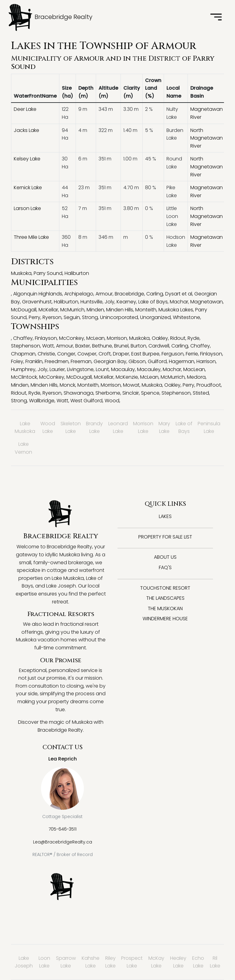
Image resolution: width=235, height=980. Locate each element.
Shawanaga (78, 393)
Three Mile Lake (31, 237)
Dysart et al (179, 294)
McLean (95, 338)
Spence (150, 393)
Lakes (165, 516)
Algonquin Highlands (38, 294)
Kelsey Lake (27, 159)
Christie (46, 354)
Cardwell (159, 346)
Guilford (157, 361)
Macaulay (123, 369)
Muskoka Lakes (176, 310)
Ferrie (192, 354)
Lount (102, 369)
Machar (179, 302)
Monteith (146, 310)
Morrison (117, 338)
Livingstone (80, 369)
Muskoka (21, 273)
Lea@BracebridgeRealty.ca (63, 842)
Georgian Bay (110, 361)
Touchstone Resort (165, 588)
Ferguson (173, 354)
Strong (90, 317)
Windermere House (165, 619)
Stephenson (26, 346)
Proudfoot (209, 385)
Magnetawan (207, 302)
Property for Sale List (165, 537)
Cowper (87, 354)
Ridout (178, 338)
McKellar (48, 310)
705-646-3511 (63, 829)
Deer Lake (25, 109)
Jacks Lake (26, 130)
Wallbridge (42, 401)
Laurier (57, 369)
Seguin (72, 317)
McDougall (24, 310)
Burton (138, 346)
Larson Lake (27, 208)
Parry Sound (48, 273)
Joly (110, 302)
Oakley (160, 338)
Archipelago (79, 294)
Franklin (34, 361)
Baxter (83, 346)
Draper (121, 354)
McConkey (72, 338)
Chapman (23, 354)
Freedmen (57, 361)
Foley (17, 361)
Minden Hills (120, 310)
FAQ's (165, 567)
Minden (95, 310)
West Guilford (86, 401)
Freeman (81, 361)
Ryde (194, 338)
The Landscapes (165, 598)
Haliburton (77, 273)
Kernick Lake (28, 188)
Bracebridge (129, 294)
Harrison (206, 361)
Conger (66, 354)
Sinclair (131, 393)
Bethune (102, 346)
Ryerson (52, 317)
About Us (165, 557)
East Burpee (145, 354)
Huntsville (91, 302)
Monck (67, 385)
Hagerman (182, 361)
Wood (112, 401)
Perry (35, 317)
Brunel (121, 346)
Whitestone (187, 317)
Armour (89, 58)
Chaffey (23, 338)
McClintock (24, 377)
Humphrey (23, 369)
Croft (105, 354)
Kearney (126, 302)
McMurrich (72, 310)
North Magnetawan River (207, 138)
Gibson (137, 361)
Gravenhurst (37, 302)
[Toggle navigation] (216, 17)
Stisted (201, 393)
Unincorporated (119, 317)
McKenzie (127, 377)
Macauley (149, 369)
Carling (155, 294)
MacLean (194, 369)
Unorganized (155, 317)
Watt (48, 346)
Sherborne (108, 393)
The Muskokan (165, 608)
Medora (196, 377)
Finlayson (46, 338)
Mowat (131, 385)
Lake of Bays (153, 302)
